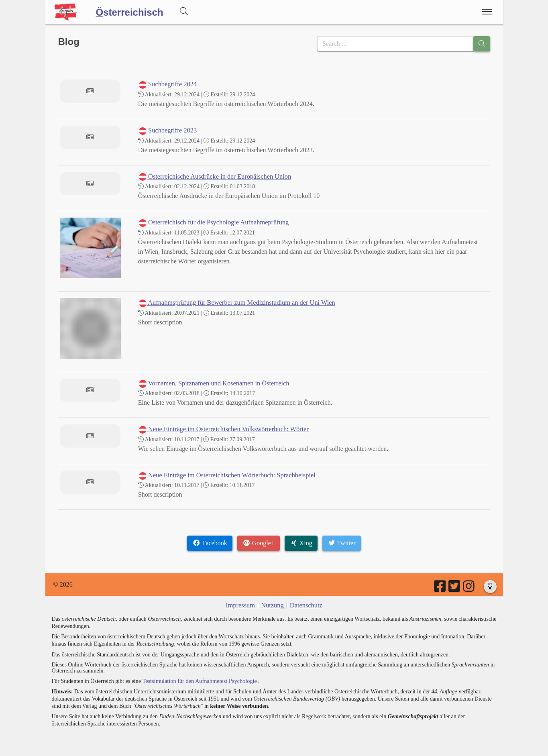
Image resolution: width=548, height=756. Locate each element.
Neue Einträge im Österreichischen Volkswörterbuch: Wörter (222, 429)
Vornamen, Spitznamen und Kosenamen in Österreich (213, 383)
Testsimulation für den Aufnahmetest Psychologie (198, 680)
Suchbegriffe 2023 (167, 130)
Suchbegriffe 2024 (167, 84)
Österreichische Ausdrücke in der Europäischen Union (213, 176)
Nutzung (272, 605)
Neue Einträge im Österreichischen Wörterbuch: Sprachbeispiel (225, 475)
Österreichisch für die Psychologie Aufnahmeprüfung (212, 222)
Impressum (241, 605)
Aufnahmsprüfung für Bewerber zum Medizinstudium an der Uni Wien (235, 303)
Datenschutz (305, 605)
